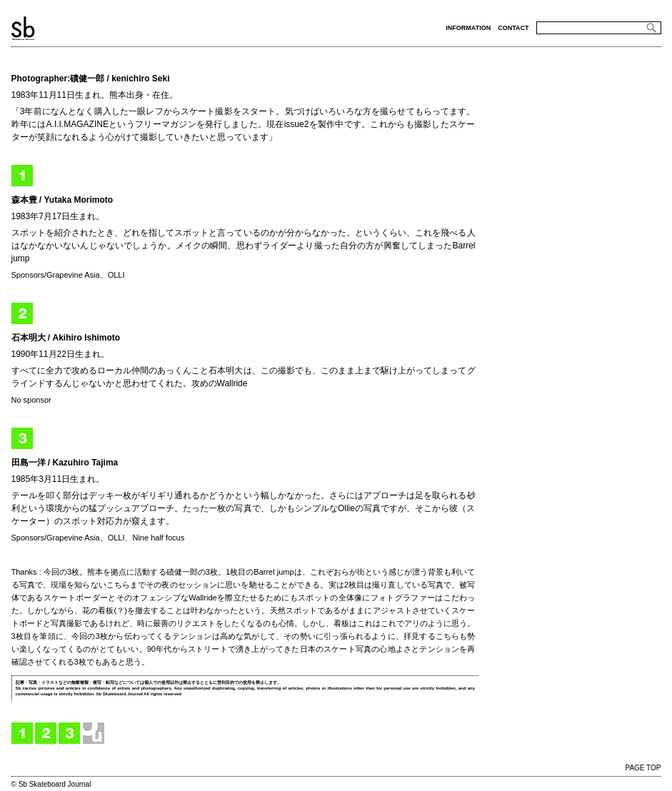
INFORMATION (468, 28)
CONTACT (513, 28)
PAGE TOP (643, 768)
